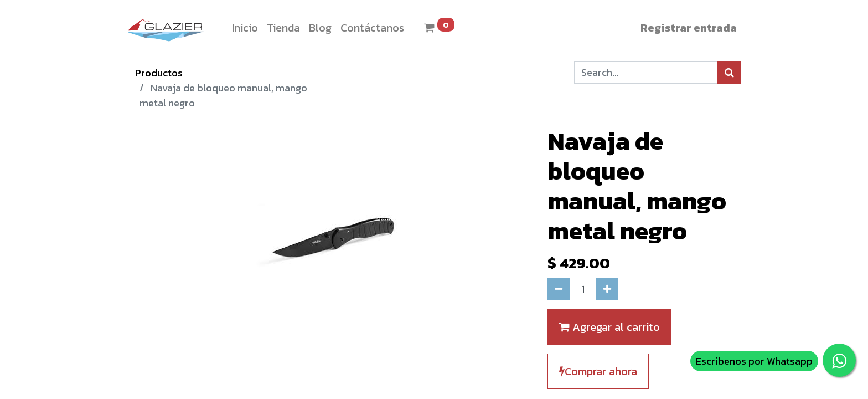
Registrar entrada (689, 28)
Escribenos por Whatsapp (754, 361)
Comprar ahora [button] (598, 371)
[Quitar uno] (559, 289)
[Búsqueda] (729, 72)
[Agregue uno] (607, 289)
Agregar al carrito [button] (609, 327)
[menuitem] (245, 28)
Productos (159, 73)
